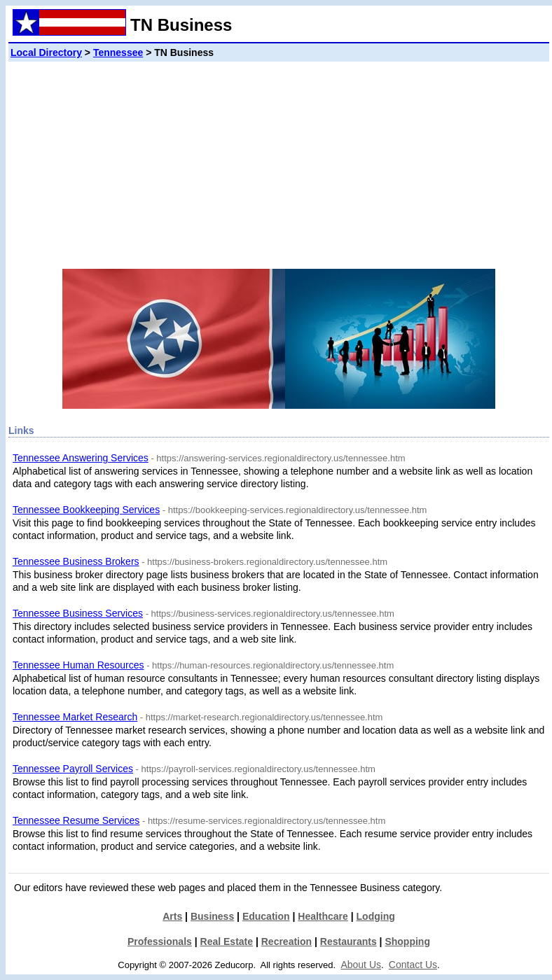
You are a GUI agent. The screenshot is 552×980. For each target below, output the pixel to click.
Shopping (407, 941)
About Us (361, 965)
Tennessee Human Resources (78, 665)
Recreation (287, 941)
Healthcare (323, 916)
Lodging (376, 916)
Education (266, 916)
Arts (172, 916)
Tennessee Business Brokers (76, 561)
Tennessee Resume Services (76, 820)
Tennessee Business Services (78, 613)
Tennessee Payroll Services (73, 769)
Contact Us (413, 965)
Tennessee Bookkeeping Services (86, 510)
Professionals (160, 941)
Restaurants (349, 941)
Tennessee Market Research (75, 717)
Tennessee (118, 52)
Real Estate (227, 941)
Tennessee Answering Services (81, 458)
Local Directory (46, 52)
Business (212, 916)
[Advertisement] (279, 160)
